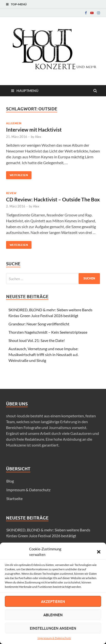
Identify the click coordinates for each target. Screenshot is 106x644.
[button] (99, 552)
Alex (38, 137)
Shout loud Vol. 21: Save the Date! (37, 340)
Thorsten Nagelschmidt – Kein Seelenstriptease (48, 332)
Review (11, 193)
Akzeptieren (53, 601)
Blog (10, 481)
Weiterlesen (17, 174)
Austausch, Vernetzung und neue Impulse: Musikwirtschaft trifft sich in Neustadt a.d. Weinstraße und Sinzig (43, 354)
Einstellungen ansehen (53, 628)
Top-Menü (19, 4)
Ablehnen (53, 615)
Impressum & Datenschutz (54, 638)
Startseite (14, 498)
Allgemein (14, 123)
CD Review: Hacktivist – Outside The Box (53, 199)
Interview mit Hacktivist (34, 130)
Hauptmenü (27, 91)
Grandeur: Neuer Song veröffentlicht (39, 324)
